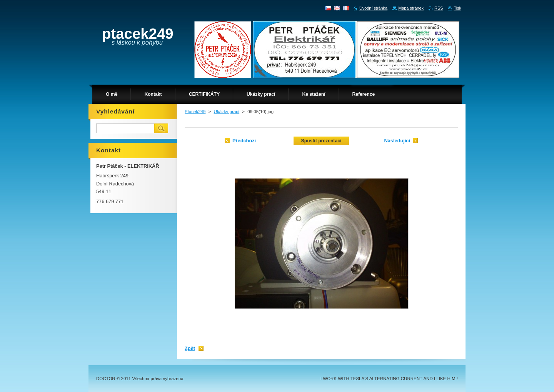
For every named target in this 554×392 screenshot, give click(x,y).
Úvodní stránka (373, 8)
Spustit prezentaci (321, 141)
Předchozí (244, 141)
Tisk (457, 8)
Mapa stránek (411, 8)
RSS (439, 8)
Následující (397, 141)
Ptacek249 (195, 112)
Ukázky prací (227, 112)
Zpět (190, 348)
